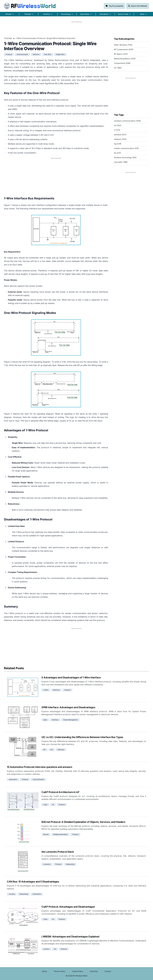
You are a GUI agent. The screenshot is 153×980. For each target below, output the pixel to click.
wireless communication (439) (127, 121)
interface (36, 54)
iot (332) (118, 125)
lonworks (47, 864)
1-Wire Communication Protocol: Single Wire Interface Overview (45, 38)
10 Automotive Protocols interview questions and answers (40, 767)
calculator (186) (121, 162)
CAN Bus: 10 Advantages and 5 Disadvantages (33, 882)
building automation (60, 834)
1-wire (46, 690)
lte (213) (117, 153)
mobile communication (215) (126, 148)
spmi (45, 720)
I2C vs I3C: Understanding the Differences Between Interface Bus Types (82, 737)
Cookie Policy (78, 971)
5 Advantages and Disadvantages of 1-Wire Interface (71, 678)
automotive (13, 779)
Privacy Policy (60, 971)
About (44, 971)
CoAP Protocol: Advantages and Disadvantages (68, 907)
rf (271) (117, 130)
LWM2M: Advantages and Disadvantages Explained (70, 937)
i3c (52, 750)
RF (30, 6)
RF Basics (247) (121, 54)
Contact (108, 971)
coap (45, 805)
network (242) (120, 139)
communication (22, 54)
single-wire (60, 54)
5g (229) (118, 144)
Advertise (94, 971)
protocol (9, 54)
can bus (12, 894)
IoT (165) (118, 68)
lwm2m (46, 949)
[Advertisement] (76, 29)
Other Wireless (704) (123, 45)
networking (70, 864)
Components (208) (122, 63)
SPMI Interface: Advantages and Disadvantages (68, 707)
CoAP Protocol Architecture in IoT (60, 792)
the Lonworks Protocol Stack (58, 852)
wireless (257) (120, 135)
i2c (45, 750)
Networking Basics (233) (125, 59)
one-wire (48, 54)
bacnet (46, 834)
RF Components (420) (124, 49)
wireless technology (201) (125, 157)
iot (53, 805)
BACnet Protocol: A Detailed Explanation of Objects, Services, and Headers (83, 822)
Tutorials (8, 38)
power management (70, 720)
